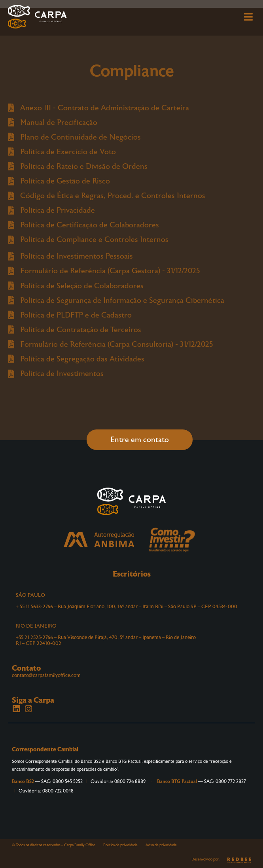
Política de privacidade (120, 845)
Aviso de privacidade (161, 845)
